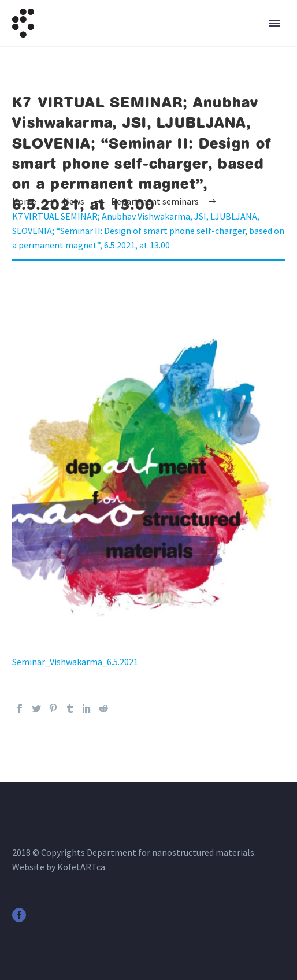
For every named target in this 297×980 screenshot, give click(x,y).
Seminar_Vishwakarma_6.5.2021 (75, 662)
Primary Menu (274, 23)
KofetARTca (81, 867)
